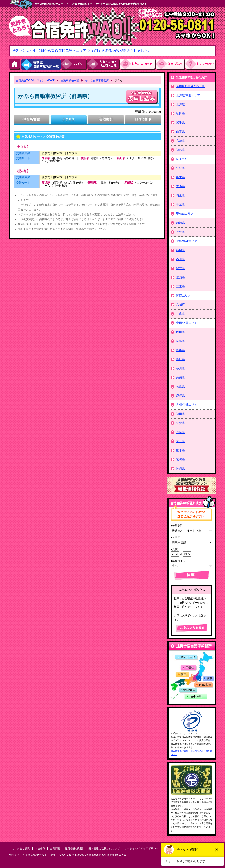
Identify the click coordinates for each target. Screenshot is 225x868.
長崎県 (181, 432)
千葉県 (181, 204)
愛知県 (181, 277)
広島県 (181, 341)
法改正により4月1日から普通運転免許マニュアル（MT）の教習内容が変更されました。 (82, 51)
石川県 (181, 259)
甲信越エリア (185, 214)
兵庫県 (181, 314)
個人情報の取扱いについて (104, 848)
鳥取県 (181, 359)
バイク (74, 64)
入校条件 (40, 848)
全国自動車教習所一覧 (191, 86)
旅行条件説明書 (74, 848)
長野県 (181, 232)
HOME (15, 64)
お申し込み (171, 64)
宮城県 (181, 141)
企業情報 (55, 848)
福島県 (181, 150)
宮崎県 (181, 459)
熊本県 (181, 450)
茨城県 (181, 168)
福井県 (181, 268)
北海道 (181, 104)
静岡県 (181, 250)
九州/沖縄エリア (187, 405)
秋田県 (181, 113)
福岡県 (181, 414)
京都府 (181, 305)
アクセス (69, 120)
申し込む (142, 97)
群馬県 (181, 186)
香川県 (181, 368)
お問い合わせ (201, 64)
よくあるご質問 (21, 848)
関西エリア (183, 296)
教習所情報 (32, 120)
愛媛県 (181, 396)
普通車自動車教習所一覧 (41, 64)
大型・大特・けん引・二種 (104, 64)
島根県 (181, 350)
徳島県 (181, 387)
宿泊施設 (106, 120)
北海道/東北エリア (188, 95)
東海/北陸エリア (187, 241)
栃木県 (181, 177)
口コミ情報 (143, 120)
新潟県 (181, 223)
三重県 (181, 286)
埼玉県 (181, 195)
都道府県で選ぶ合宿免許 (191, 77)
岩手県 (181, 123)
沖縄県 (181, 469)
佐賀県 (181, 423)
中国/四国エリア (187, 323)
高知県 (181, 377)
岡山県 (181, 332)
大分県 (181, 441)
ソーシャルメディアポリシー (142, 848)
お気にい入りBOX (138, 64)
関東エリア (183, 159)
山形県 (181, 132)
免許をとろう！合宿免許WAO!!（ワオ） (33, 855)
